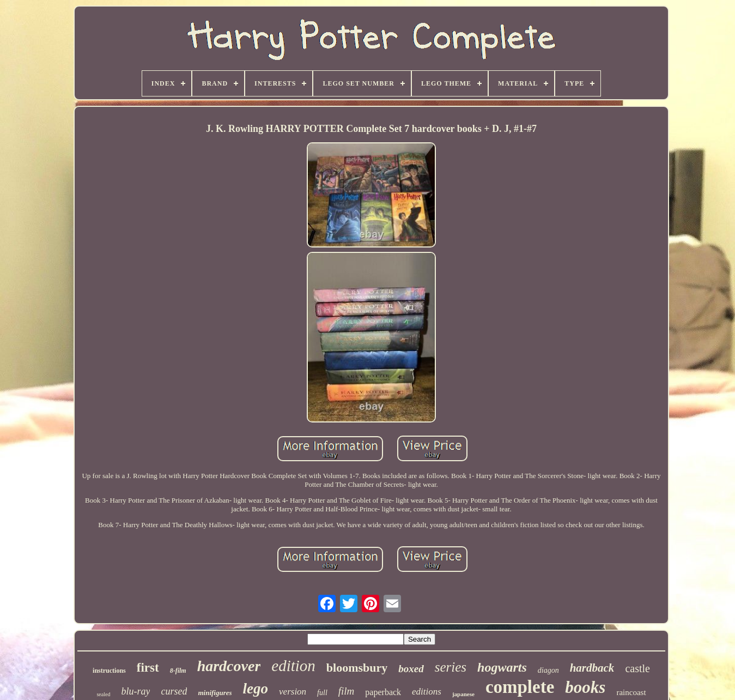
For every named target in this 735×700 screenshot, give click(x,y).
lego (256, 689)
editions (427, 692)
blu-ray (135, 691)
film (347, 691)
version (293, 692)
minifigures (215, 693)
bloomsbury (357, 668)
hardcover (229, 666)
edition (293, 666)
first (148, 668)
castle (637, 668)
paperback (383, 692)
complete (520, 687)
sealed (103, 694)
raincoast (631, 692)
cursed (174, 691)
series (451, 667)
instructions (109, 671)
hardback (592, 668)
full (322, 693)
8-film (178, 671)
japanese (463, 694)
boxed (411, 669)
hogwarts (502, 667)
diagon (548, 670)
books (585, 687)
